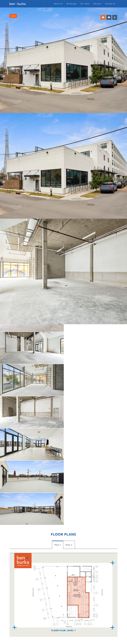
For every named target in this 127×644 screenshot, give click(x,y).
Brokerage (72, 4)
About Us (58, 4)
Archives (14, 641)
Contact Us (111, 4)
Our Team (85, 4)
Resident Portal (96, 638)
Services (97, 4)
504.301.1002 (90, 532)
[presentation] (28, 569)
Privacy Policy (109, 638)
